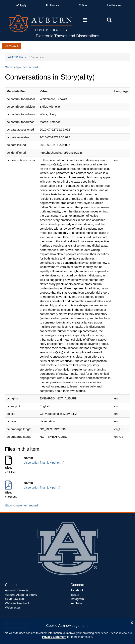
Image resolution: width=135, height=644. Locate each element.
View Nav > (12, 46)
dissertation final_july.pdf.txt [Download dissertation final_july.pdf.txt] (44, 463)
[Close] (132, 622)
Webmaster (13, 607)
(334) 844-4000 (15, 599)
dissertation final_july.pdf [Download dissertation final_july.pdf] (42, 487)
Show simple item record (21, 67)
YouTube (76, 603)
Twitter (75, 595)
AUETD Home (17, 57)
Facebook (77, 590)
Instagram (77, 599)
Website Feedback (17, 603)
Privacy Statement (54, 637)
